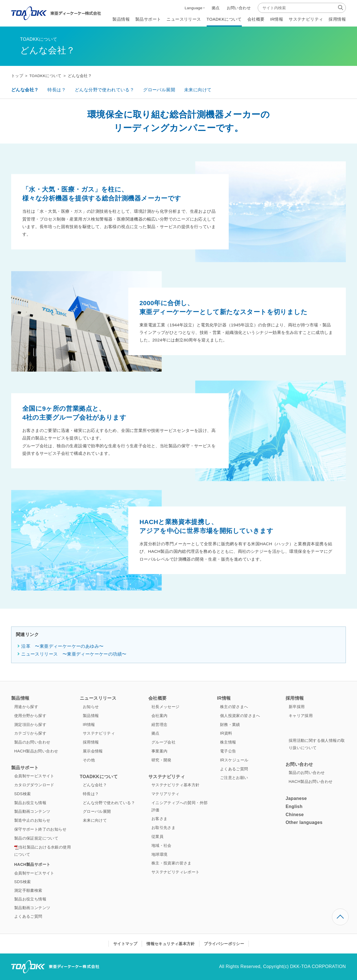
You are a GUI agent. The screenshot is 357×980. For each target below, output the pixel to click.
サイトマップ (125, 944)
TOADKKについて (45, 76)
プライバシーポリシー (224, 944)
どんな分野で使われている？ (104, 90)
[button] (195, 8)
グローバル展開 (159, 90)
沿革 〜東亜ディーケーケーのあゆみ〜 (62, 646)
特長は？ (57, 90)
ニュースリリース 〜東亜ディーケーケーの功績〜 (74, 654)
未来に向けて (198, 90)
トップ (17, 76)
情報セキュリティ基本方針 (171, 944)
